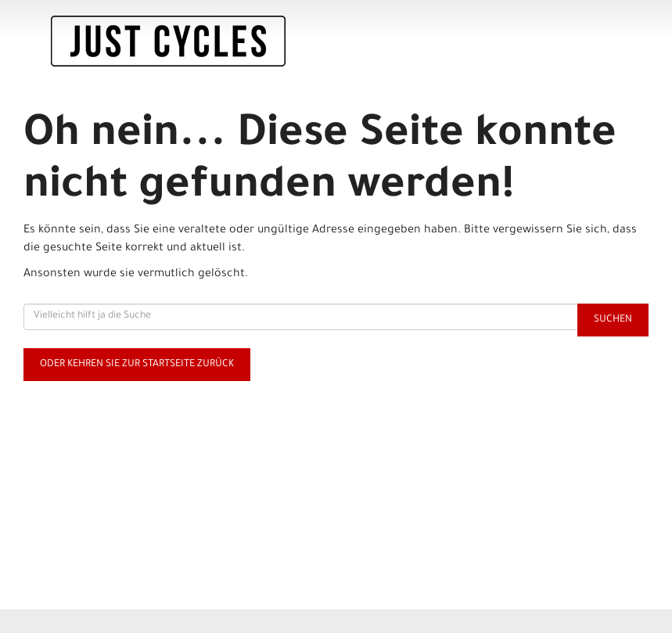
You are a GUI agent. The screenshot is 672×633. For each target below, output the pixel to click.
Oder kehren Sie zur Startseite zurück (137, 365)
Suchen (613, 320)
